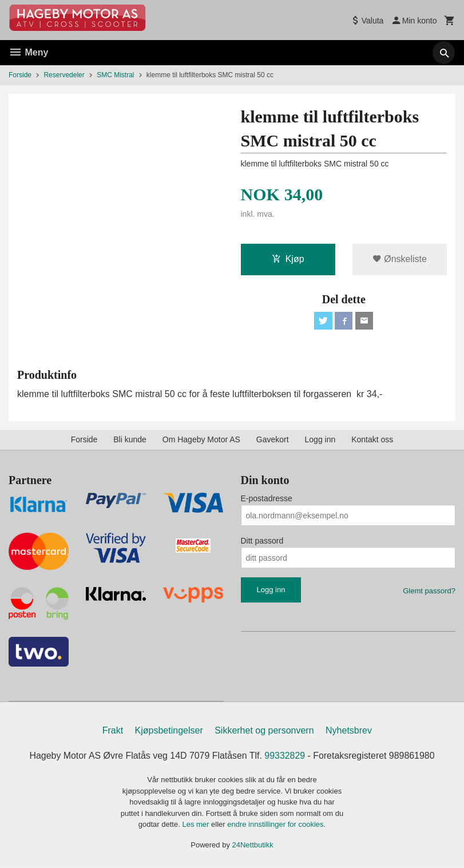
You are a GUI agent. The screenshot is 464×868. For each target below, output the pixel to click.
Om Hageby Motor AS (201, 440)
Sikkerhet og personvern (264, 731)
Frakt (113, 731)
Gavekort (273, 440)
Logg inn (320, 440)
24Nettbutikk (253, 845)
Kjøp (288, 259)
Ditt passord (262, 541)
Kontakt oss (372, 440)
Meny (28, 52)
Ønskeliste (400, 259)
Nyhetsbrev (349, 731)
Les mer (197, 825)
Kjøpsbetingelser (169, 731)
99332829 (285, 756)
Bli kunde (130, 440)
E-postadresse (267, 499)
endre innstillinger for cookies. (276, 825)
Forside (20, 75)
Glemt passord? (429, 591)
